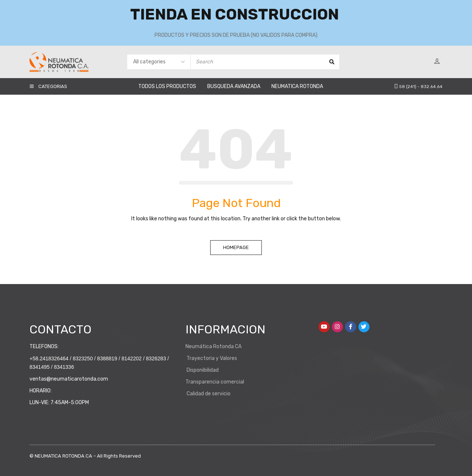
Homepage (236, 247)
